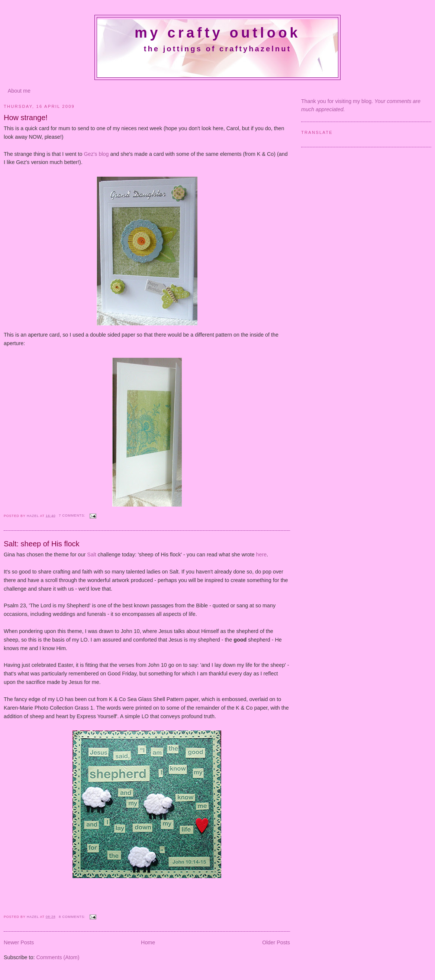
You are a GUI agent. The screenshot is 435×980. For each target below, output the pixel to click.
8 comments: (73, 917)
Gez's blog (97, 154)
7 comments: (73, 515)
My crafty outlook (217, 33)
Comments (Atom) (58, 957)
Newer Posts (19, 942)
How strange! (26, 118)
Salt (92, 555)
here (262, 555)
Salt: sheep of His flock (42, 544)
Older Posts (276, 942)
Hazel (33, 515)
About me (19, 91)
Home (148, 942)
